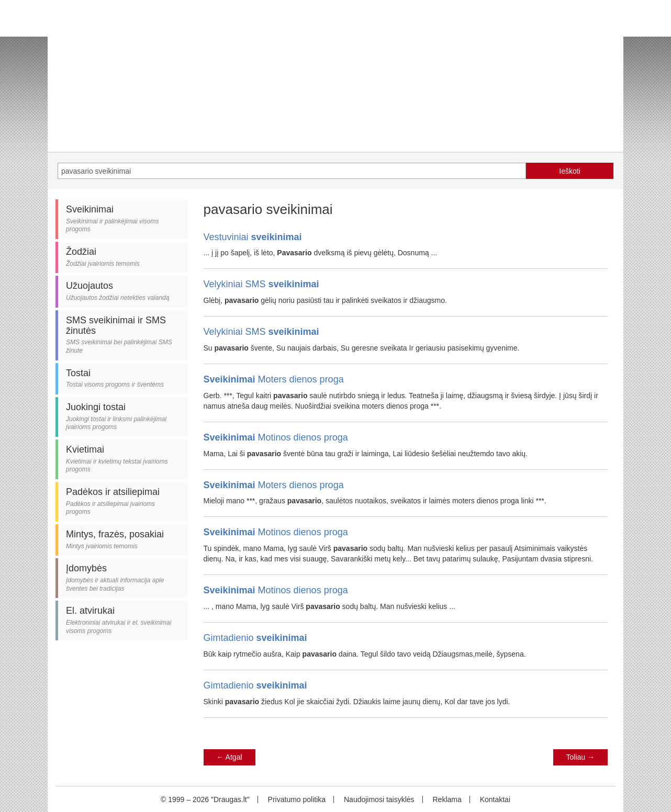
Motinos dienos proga (276, 437)
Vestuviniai (253, 237)
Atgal (230, 757)
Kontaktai (495, 799)
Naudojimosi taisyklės (379, 799)
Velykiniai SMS (261, 284)
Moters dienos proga (274, 379)
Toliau (580, 757)
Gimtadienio (255, 638)
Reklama (447, 799)
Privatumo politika (297, 799)
